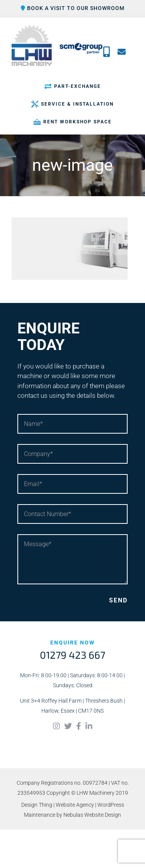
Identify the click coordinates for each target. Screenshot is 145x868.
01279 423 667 (72, 655)
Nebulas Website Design (92, 815)
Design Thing (37, 805)
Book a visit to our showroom (73, 8)
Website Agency (75, 805)
